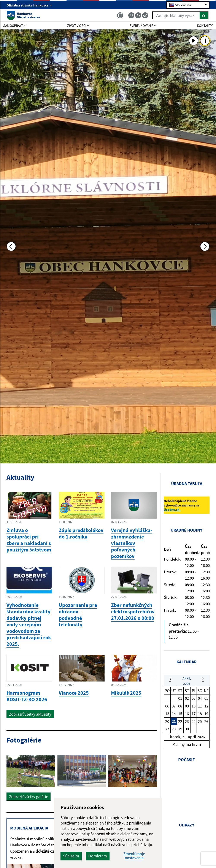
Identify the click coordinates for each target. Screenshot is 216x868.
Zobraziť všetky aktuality (30, 714)
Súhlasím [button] (71, 856)
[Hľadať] (204, 15)
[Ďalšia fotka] (205, 246)
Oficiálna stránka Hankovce (29, 5)
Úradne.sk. (172, 510)
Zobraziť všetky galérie (29, 797)
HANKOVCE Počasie (187, 789)
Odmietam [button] (98, 856)
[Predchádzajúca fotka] (11, 246)
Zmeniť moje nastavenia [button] (134, 856)
